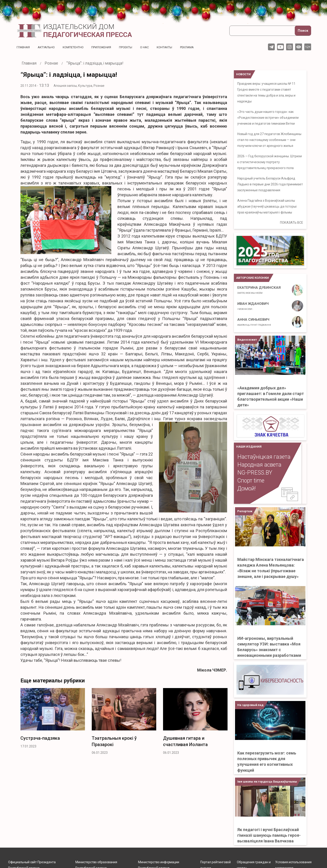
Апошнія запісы (65, 86)
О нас (153, 47)
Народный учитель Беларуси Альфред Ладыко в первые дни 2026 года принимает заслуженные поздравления (270, 184)
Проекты (133, 47)
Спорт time (251, 481)
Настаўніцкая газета (264, 457)
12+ (308, 47)
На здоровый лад (250, 705)
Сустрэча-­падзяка (40, 738)
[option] (53, 719)
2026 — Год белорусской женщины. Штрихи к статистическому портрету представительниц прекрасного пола (270, 162)
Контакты (174, 47)
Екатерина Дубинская (259, 290)
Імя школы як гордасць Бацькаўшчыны (267, 782)
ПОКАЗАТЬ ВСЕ (292, 223)
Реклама (198, 47)
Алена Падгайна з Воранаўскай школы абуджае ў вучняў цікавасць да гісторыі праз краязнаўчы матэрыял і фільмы (267, 206)
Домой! (246, 489)
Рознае (99, 86)
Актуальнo (48, 47)
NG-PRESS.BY (255, 473)
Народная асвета (259, 465)
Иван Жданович (253, 306)
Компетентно (77, 47)
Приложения (107, 47)
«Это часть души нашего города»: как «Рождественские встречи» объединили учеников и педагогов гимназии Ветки (268, 118)
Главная (24, 47)
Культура (85, 86)
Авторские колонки (253, 278)
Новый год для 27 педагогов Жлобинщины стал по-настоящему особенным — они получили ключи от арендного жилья (269, 140)
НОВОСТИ (243, 74)
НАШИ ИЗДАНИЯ (249, 447)
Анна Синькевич (254, 322)
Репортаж (245, 511)
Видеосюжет (247, 340)
